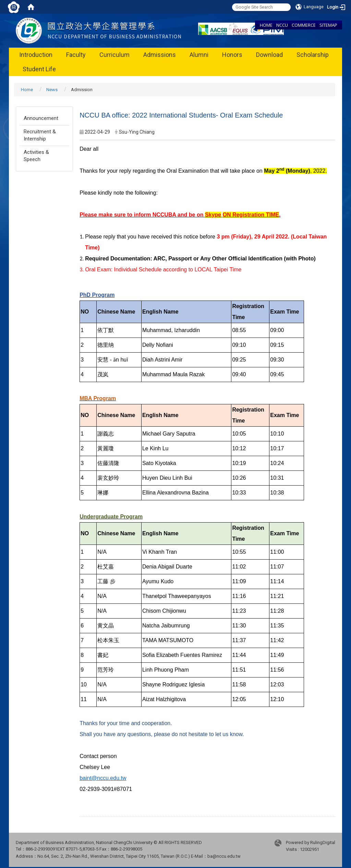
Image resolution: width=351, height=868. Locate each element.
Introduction (36, 55)
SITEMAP (328, 25)
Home (27, 90)
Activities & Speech (36, 156)
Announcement (41, 118)
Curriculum (114, 55)
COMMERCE (304, 25)
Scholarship (313, 55)
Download (269, 55)
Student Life (39, 69)
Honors (232, 55)
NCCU (282, 25)
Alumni (199, 55)
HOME (266, 25)
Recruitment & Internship (40, 135)
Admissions (160, 55)
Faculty (76, 55)
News (52, 90)
